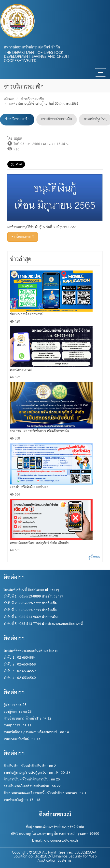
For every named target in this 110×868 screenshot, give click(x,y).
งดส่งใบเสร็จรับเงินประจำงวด (29, 487)
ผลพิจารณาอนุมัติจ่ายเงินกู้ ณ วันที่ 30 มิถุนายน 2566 (44, 104)
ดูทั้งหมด (94, 557)
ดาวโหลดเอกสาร (23, 237)
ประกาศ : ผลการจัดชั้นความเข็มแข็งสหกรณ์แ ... (41, 431)
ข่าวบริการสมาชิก (32, 99)
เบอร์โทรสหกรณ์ (21, 370)
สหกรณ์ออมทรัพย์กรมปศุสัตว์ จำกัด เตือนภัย (39, 543)
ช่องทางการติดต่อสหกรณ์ (27, 314)
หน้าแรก (9, 99)
